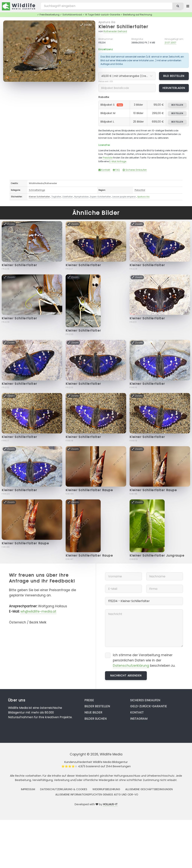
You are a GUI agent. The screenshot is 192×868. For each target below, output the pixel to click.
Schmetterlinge (37, 190)
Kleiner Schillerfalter (123, 27)
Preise (89, 700)
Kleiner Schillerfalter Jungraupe (157, 556)
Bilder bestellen (97, 706)
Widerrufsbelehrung (106, 789)
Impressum (28, 789)
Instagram (139, 719)
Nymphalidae (81, 197)
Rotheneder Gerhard (115, 31)
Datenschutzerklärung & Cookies (64, 789)
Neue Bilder (93, 712)
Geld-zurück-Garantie (148, 706)
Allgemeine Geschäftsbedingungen (149, 789)
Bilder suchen (95, 719)
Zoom (86, 25)
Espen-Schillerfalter (100, 197)
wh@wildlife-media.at (38, 611)
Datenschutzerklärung (131, 666)
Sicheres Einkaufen (135, 170)
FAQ (116, 170)
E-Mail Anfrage (118, 161)
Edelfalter (68, 197)
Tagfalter (56, 197)
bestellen (177, 105)
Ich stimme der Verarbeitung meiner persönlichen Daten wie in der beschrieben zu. (144, 660)
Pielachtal (140, 190)
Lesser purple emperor (124, 197)
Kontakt (104, 170)
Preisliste (108, 158)
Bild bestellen (174, 76)
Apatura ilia (107, 22)
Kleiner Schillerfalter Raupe (89, 490)
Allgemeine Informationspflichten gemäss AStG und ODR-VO (97, 795)
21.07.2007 (170, 43)
